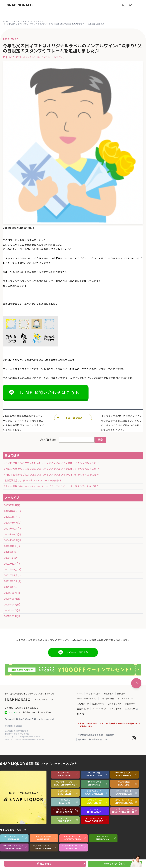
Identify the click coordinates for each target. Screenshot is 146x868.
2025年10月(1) (12, 505)
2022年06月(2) (13, 581)
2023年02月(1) (12, 558)
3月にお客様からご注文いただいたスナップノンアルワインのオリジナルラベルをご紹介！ (53, 486)
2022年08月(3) (13, 570)
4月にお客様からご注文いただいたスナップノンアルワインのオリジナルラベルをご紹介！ (53, 475)
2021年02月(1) (12, 616)
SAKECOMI (131, 709)
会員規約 (110, 735)
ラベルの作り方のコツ (87, 699)
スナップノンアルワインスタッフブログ (28, 22)
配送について (98, 704)
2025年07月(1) (12, 511)
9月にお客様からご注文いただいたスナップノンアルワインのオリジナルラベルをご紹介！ (53, 463)
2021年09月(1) (12, 593)
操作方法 (121, 694)
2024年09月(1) (12, 529)
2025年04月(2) (13, 523)
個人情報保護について (100, 740)
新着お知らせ (83, 709)
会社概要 (82, 740)
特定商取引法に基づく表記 (90, 735)
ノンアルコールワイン (52, 57)
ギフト (19, 57)
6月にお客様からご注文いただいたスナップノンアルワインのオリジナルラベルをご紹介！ (53, 469)
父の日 (11, 57)
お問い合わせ (116, 709)
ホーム (80, 694)
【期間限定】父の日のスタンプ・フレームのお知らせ (33, 481)
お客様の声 (130, 704)
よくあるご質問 (115, 704)
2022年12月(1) (12, 564)
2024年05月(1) (13, 540)
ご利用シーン (83, 704)
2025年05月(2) (13, 517)
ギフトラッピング (125, 699)
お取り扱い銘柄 (107, 699)
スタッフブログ (99, 709)
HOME (5, 22)
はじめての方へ (93, 694)
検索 (100, 440)
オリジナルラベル (32, 57)
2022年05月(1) (12, 587)
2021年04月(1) (12, 605)
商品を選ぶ (109, 694)
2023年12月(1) (12, 546)
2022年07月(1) (12, 575)
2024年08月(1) (13, 535)
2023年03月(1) (12, 552)
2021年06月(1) (12, 599)
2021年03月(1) (12, 611)
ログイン (81, 714)
